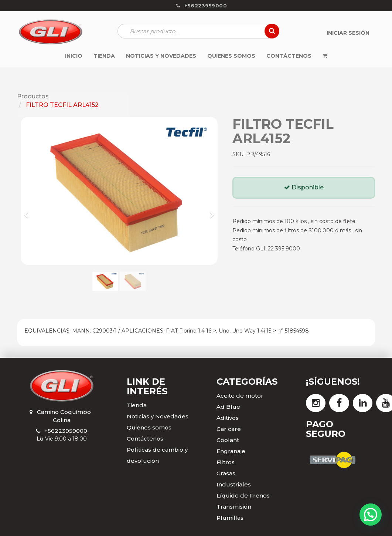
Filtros (226, 462)
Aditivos (228, 418)
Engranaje (231, 451)
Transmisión (234, 507)
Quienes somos (149, 427)
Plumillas (230, 518)
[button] (29, 211)
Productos (33, 96)
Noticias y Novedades (158, 416)
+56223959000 (66, 431)
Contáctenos (145, 439)
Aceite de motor (240, 396)
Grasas (226, 473)
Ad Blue (228, 407)
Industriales (234, 484)
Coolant (228, 440)
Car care (229, 429)
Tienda (137, 405)
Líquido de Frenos (243, 495)
